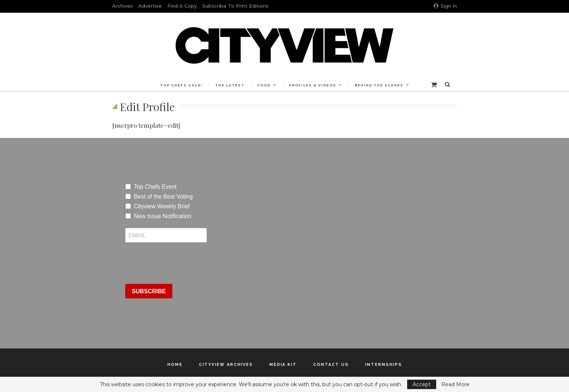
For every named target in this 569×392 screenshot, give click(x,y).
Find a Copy (182, 6)
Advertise (150, 6)
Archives (122, 6)
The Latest (229, 85)
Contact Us (331, 365)
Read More (455, 384)
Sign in (445, 6)
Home (175, 365)
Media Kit (283, 365)
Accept (422, 384)
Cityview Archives (226, 365)
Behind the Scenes (381, 85)
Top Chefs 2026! (179, 85)
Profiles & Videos (314, 85)
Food (264, 85)
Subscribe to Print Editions (235, 6)
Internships (384, 365)
